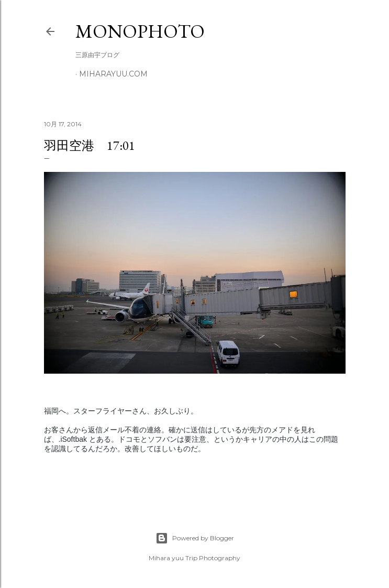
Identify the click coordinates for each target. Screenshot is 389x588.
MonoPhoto (140, 31)
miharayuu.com (113, 74)
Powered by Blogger (195, 538)
